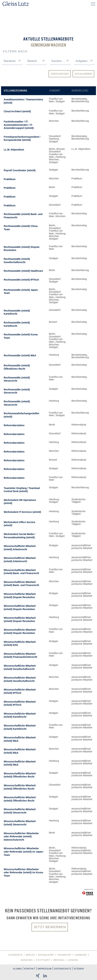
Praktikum (10, 179)
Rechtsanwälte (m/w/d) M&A (20, 355)
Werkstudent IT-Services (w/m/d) (22, 512)
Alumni (17, 969)
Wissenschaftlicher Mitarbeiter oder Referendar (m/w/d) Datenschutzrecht (21, 837)
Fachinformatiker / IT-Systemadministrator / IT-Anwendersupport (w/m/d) (19, 125)
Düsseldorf (46, 955)
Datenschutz (63, 969)
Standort (55, 91)
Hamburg (81, 955)
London (73, 960)
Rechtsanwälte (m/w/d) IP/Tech (21, 280)
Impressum (45, 969)
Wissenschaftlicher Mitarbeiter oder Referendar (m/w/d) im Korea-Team (24, 873)
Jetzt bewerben (50, 927)
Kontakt (30, 969)
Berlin (30, 955)
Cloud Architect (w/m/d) (17, 111)
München (27, 960)
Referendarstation (14, 425)
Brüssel (59, 960)
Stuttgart (43, 960)
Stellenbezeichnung (16, 91)
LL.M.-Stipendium (14, 150)
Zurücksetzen (60, 74)
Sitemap (79, 969)
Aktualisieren (83, 74)
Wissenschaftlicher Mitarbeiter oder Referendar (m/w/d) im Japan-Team (24, 852)
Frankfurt (65, 955)
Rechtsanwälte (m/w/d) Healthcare (23, 271)
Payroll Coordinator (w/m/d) (20, 170)
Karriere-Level (80, 91)
